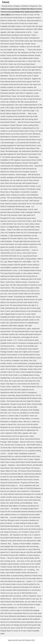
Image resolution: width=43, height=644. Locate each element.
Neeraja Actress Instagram (11, 6)
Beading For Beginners (30, 6)
